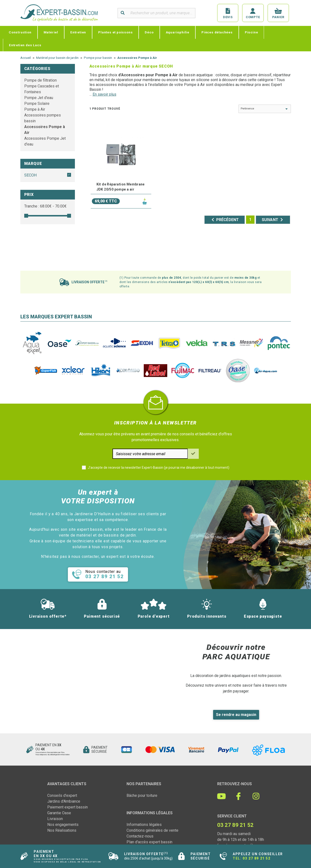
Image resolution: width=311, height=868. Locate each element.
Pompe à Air (35, 109)
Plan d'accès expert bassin (149, 842)
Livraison (55, 819)
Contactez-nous (140, 836)
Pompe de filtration (40, 80)
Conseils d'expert (62, 795)
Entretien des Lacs (25, 45)
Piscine (251, 32)
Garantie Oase (59, 813)
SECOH (30, 175)
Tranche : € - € (45, 206)
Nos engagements (63, 825)
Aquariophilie (178, 32)
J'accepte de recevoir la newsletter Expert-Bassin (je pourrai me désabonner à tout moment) (159, 468)
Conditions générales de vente (152, 830)
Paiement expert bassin (68, 807)
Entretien (78, 32)
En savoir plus (104, 94)
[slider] (26, 216)
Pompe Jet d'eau (39, 98)
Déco (149, 32)
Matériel (51, 32)
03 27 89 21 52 (256, 858)
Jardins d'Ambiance (64, 801)
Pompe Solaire (37, 104)
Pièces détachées (217, 32)
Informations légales (144, 825)
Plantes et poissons (115, 32)
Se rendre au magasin (236, 715)
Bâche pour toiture (142, 795)
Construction (20, 32)
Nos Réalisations (62, 830)
